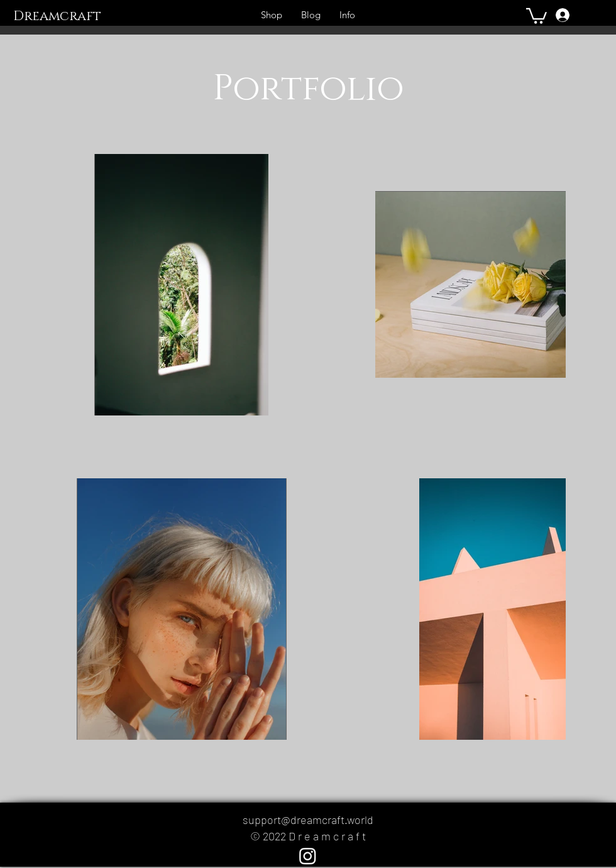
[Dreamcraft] (68, 17)
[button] (536, 15)
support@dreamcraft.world (308, 820)
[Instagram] (308, 856)
